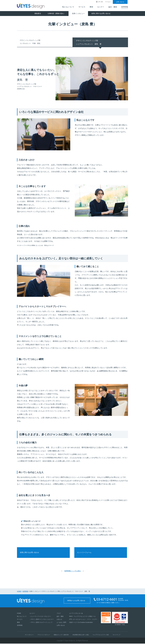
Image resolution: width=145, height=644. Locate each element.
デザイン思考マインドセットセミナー (42, 620)
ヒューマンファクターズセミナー (41, 617)
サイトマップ (116, 635)
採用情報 (125, 7)
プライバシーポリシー (44, 635)
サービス (82, 7)
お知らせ (59, 620)
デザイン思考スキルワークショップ (41, 623)
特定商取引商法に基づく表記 (81, 635)
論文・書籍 (113, 7)
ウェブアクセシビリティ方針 (101, 635)
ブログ (59, 614)
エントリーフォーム (86, 553)
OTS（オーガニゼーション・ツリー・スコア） (84, 620)
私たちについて (68, 7)
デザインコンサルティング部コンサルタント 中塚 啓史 (31, 42)
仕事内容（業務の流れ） (56, 13)
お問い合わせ (120, 2)
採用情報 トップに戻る (72, 571)
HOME (19, 592)
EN (102, 2)
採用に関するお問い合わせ (101, 13)
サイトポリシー (29, 635)
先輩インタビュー (78, 13)
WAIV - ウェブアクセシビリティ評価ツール (82, 617)
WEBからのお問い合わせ (77, 601)
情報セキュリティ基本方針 (61, 635)
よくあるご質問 (61, 623)
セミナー (101, 7)
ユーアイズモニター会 (76, 614)
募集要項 (38, 13)
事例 (91, 7)
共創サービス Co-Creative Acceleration (81, 623)
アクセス (108, 2)
